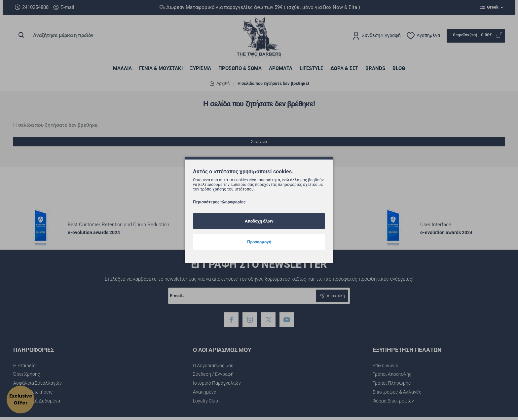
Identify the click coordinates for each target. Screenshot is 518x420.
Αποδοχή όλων (259, 221)
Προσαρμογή (259, 242)
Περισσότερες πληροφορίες (219, 202)
